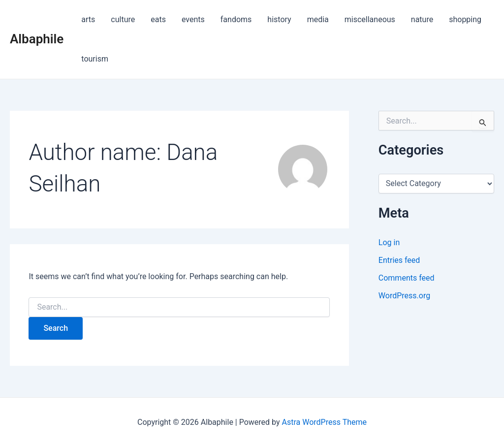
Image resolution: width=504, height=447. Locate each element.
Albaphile (37, 39)
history (279, 19)
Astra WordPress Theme (324, 422)
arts (88, 19)
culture (123, 19)
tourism (95, 59)
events (193, 19)
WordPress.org (404, 296)
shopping (465, 19)
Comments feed (407, 278)
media (318, 19)
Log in (389, 242)
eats (158, 19)
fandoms (236, 19)
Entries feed (399, 260)
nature (422, 19)
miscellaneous (370, 19)
